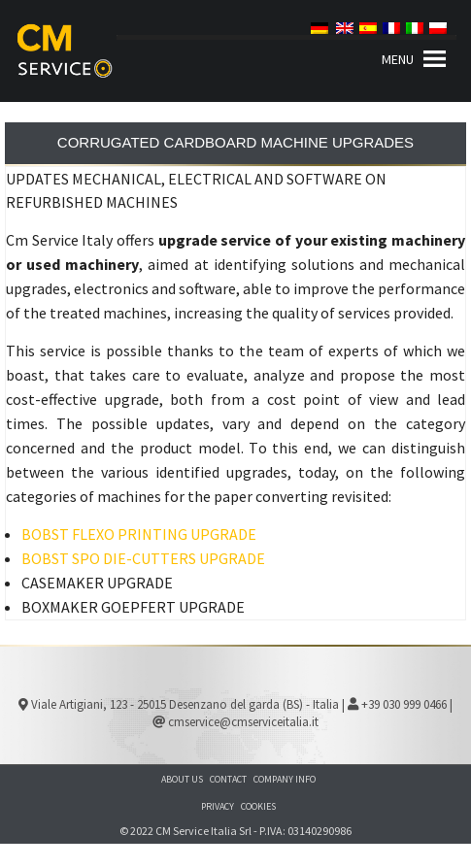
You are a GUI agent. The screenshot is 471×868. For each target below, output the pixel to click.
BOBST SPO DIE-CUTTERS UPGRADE (143, 558)
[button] (398, 59)
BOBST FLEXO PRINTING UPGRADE (139, 534)
